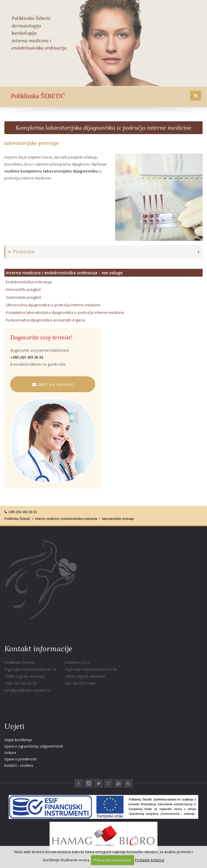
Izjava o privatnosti (20, 759)
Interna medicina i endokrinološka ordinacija (66, 519)
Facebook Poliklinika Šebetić (79, 783)
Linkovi (10, 753)
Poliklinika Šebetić (17, 519)
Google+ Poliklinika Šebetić (108, 783)
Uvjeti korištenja (18, 740)
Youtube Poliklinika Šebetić (118, 783)
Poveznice (21, 252)
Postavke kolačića (150, 860)
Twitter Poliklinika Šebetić (99, 783)
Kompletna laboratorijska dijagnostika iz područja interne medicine (103, 128)
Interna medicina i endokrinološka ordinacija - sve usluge (64, 273)
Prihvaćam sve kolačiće (113, 860)
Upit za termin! (53, 384)
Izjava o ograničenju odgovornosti (34, 746)
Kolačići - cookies (19, 765)
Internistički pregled (23, 289)
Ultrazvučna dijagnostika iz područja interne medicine (53, 305)
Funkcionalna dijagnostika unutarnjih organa (45, 320)
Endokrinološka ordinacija (29, 282)
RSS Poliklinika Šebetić (128, 783)
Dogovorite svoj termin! (41, 337)
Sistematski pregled (23, 297)
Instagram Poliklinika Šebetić (89, 783)
